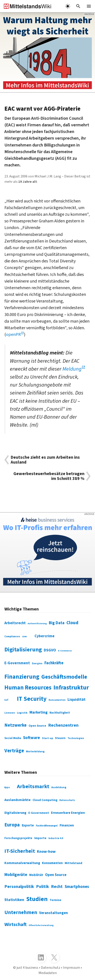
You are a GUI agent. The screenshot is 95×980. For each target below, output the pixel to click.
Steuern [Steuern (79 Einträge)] (60, 738)
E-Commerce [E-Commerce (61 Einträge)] (65, 651)
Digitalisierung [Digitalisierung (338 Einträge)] (23, 650)
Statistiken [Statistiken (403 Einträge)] (14, 900)
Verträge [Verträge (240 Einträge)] (14, 751)
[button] (78, 6)
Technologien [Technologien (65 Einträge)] (76, 738)
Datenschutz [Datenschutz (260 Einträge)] (67, 800)
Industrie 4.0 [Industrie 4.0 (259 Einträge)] (56, 838)
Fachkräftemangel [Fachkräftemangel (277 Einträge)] (47, 826)
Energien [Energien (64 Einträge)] (37, 663)
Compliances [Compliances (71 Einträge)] (12, 636)
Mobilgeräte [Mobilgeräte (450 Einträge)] (16, 875)
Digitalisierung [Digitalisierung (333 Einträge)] (15, 813)
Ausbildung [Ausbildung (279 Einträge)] (59, 787)
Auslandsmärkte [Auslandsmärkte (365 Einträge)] (17, 800)
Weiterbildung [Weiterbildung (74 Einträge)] (35, 752)
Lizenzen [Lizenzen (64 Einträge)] (10, 713)
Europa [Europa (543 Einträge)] (12, 825)
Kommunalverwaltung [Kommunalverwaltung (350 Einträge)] (22, 863)
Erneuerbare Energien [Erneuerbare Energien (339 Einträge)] (68, 813)
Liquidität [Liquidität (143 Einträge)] (77, 700)
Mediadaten (48, 973)
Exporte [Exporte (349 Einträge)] (28, 825)
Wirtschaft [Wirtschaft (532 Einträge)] (16, 924)
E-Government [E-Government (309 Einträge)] (39, 813)
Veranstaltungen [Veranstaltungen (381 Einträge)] (54, 913)
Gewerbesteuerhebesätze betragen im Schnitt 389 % (49, 476)
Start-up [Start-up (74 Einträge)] (47, 738)
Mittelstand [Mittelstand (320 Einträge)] (73, 863)
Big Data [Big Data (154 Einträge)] (57, 623)
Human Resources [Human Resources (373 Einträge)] (28, 688)
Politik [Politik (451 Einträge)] (43, 887)
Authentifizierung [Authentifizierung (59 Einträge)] (37, 624)
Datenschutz (51, 968)
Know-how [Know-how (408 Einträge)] (46, 852)
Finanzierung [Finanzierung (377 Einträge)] (22, 677)
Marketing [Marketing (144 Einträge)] (38, 712)
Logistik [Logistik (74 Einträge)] (22, 713)
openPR (13, 334)
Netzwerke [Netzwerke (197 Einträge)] (16, 725)
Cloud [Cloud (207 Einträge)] (72, 623)
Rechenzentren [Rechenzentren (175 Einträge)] (63, 725)
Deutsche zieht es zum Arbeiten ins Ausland (45, 460)
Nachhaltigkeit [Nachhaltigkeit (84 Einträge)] (60, 713)
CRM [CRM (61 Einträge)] (24, 636)
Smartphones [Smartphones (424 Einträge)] (77, 887)
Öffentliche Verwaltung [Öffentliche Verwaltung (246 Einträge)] (41, 925)
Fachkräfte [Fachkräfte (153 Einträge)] (54, 663)
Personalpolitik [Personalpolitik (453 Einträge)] (19, 887)
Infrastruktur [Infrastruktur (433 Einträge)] (71, 687)
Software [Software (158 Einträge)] (32, 738)
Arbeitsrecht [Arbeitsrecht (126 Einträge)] (15, 623)
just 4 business (27, 968)
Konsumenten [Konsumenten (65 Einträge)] (57, 700)
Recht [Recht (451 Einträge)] (57, 887)
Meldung (72, 369)
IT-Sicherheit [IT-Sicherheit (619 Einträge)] (20, 851)
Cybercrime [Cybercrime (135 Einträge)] (45, 636)
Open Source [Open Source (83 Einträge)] (37, 726)
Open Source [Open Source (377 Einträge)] (56, 875)
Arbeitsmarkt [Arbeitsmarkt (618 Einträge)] (33, 787)
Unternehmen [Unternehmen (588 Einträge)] (21, 912)
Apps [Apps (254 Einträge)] (7, 787)
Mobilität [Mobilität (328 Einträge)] (36, 875)
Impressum (71, 968)
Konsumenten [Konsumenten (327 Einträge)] (52, 863)
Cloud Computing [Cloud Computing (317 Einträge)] (45, 800)
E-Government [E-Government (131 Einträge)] (17, 663)
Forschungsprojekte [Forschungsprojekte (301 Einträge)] (18, 838)
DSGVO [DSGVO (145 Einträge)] (50, 650)
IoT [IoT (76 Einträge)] (6, 700)
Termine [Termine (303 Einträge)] (56, 900)
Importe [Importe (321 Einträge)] (40, 838)
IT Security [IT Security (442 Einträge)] (32, 699)
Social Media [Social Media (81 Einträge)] (13, 738)
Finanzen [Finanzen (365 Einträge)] (67, 825)
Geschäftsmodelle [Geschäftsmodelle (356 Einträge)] (64, 677)
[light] (68, 6)
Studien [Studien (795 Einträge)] (37, 899)
